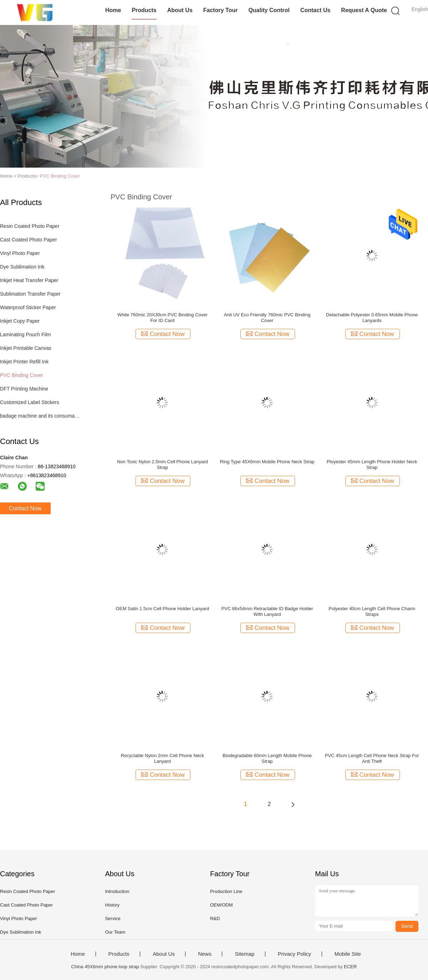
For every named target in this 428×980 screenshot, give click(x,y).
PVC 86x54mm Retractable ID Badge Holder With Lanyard (267, 611)
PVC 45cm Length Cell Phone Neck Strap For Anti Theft (372, 758)
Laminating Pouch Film (25, 335)
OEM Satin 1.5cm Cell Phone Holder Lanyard (163, 609)
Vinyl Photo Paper (20, 253)
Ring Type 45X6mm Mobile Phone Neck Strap (267, 462)
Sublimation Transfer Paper (30, 294)
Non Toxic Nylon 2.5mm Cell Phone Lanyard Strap (162, 465)
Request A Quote (364, 10)
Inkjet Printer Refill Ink (24, 362)
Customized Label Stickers (30, 402)
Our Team (115, 932)
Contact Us (315, 10)
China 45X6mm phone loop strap (105, 967)
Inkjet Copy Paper (20, 321)
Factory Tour (221, 10)
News (205, 954)
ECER (350, 967)
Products (144, 10)
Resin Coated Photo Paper (30, 226)
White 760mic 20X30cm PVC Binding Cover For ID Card (162, 318)
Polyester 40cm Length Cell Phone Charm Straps (372, 611)
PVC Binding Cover (60, 176)
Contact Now (25, 508)
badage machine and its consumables (40, 416)
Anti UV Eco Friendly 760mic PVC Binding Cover (267, 318)
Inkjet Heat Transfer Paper (29, 280)
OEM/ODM (221, 905)
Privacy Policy (294, 954)
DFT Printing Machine (24, 389)
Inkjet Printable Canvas (26, 348)
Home (113, 10)
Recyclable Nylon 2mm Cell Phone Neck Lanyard (162, 758)
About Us (180, 10)
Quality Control (269, 10)
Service (113, 918)
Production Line (226, 891)
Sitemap (244, 954)
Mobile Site (348, 954)
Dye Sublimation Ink (22, 267)
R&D (215, 918)
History (112, 905)
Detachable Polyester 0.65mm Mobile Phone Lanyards (372, 318)
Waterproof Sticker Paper (28, 307)
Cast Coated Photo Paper (29, 240)
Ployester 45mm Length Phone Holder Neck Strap (372, 465)
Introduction (117, 891)
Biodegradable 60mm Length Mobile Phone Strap (267, 758)
